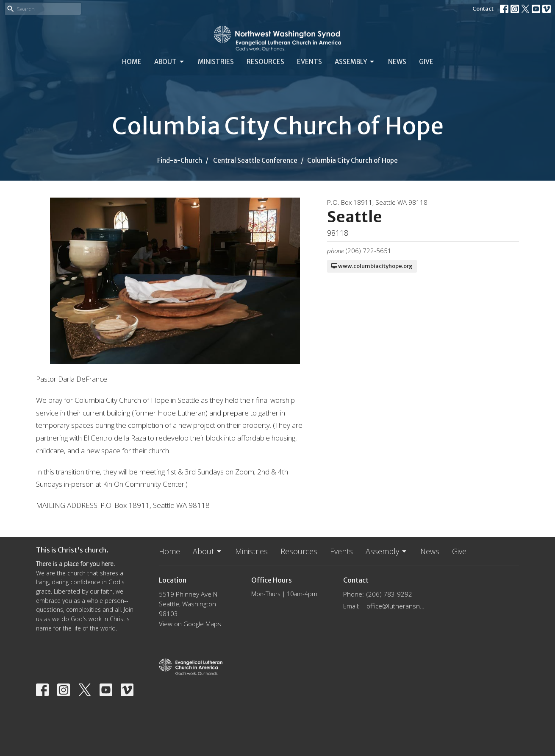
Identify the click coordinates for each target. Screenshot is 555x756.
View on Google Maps (190, 624)
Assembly (355, 62)
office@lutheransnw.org (397, 606)
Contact (483, 9)
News (397, 62)
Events (309, 62)
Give (426, 62)
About (170, 62)
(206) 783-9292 (389, 594)
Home (132, 62)
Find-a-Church (180, 160)
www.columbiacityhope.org (372, 266)
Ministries (216, 62)
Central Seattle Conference (255, 160)
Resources (265, 62)
